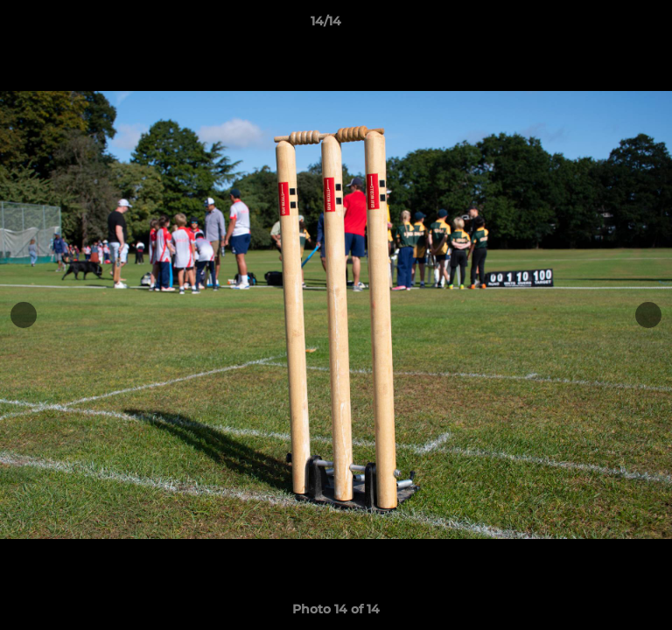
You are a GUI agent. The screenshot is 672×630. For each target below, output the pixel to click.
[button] (609, 25)
